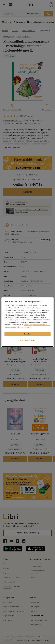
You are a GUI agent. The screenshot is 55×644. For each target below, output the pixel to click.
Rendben (28, 334)
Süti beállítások (28, 340)
